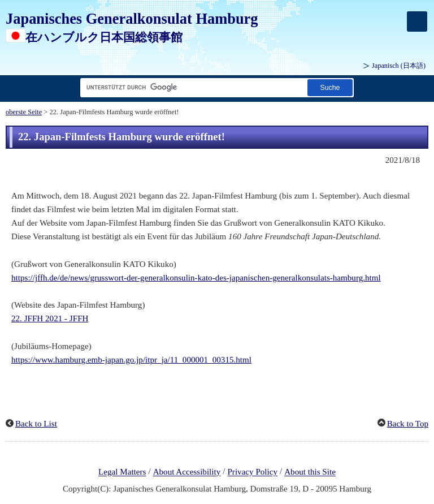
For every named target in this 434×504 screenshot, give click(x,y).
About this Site (310, 472)
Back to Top (408, 424)
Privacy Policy (252, 472)
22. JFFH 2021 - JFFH (50, 318)
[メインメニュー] (417, 21)
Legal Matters (122, 472)
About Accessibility (187, 472)
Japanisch (399, 66)
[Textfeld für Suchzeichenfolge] (192, 87)
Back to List (36, 424)
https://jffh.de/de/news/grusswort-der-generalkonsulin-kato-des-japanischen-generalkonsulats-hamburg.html (196, 278)
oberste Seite (24, 112)
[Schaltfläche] (330, 87)
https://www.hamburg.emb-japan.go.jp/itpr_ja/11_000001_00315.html (131, 360)
